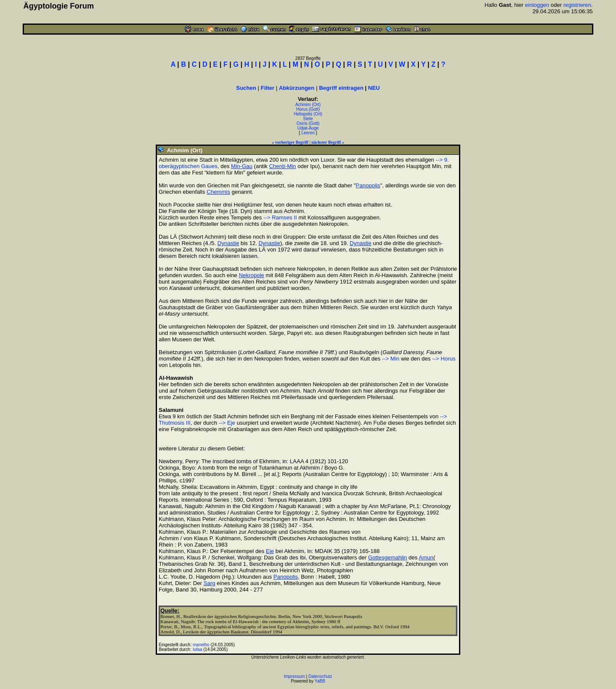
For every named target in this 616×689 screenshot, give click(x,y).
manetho (201, 645)
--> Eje (227, 423)
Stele (308, 119)
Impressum (294, 676)
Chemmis (218, 192)
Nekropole (251, 275)
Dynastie (228, 243)
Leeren (308, 133)
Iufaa (198, 649)
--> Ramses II (280, 217)
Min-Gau (242, 166)
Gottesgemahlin (387, 557)
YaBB (320, 681)
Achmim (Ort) (308, 105)
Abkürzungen (297, 88)
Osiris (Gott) (308, 123)
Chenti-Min (283, 166)
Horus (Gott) (308, 109)
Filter (268, 88)
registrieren (577, 5)
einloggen (537, 5)
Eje (270, 551)
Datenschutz (320, 676)
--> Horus (444, 359)
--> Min (391, 359)
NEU (374, 88)
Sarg (209, 583)
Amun (426, 557)
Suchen (246, 88)
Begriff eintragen (341, 88)
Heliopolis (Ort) (308, 114)
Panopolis (368, 185)
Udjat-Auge (308, 128)
